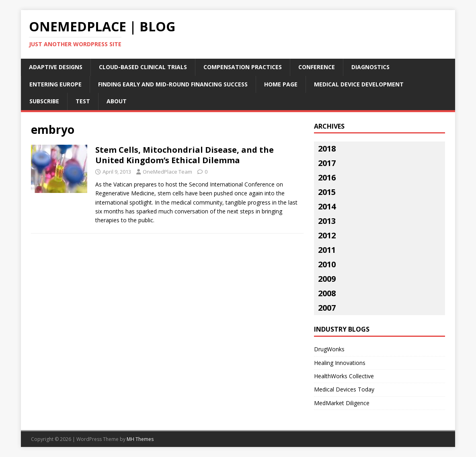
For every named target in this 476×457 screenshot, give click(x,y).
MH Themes (140, 439)
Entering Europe (55, 84)
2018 (327, 149)
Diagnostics (370, 67)
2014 (327, 206)
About (117, 101)
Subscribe (44, 101)
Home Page (281, 84)
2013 (327, 221)
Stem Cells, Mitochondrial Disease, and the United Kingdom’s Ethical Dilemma (185, 155)
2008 (327, 293)
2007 (327, 308)
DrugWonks (329, 349)
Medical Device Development (359, 84)
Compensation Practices (243, 67)
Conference (317, 67)
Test (83, 101)
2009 (327, 279)
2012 (327, 235)
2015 (327, 192)
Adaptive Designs (56, 67)
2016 (327, 177)
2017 (327, 163)
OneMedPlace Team (167, 172)
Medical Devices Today (344, 389)
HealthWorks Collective (344, 376)
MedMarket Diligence (342, 403)
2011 (327, 250)
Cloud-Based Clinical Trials (143, 67)
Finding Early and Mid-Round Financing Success (173, 84)
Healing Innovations (340, 363)
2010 (327, 264)
